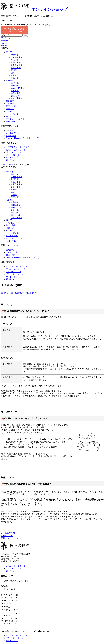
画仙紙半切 (16, 86)
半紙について (31, 293)
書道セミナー (12, 116)
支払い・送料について (16, 150)
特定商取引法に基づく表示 (18, 147)
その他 (9, 111)
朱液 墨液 (11, 121)
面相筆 (14, 70)
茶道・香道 (11, 106)
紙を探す (10, 80)
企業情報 (10, 130)
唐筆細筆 (15, 78)
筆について (6, 293)
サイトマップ (12, 157)
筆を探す (10, 52)
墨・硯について (18, 293)
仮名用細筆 (16, 68)
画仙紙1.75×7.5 (17, 88)
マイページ (6, 38)
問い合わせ (11, 160)
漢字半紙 (15, 83)
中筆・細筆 (16, 63)
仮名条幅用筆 (17, 65)
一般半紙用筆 (17, 57)
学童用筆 (15, 55)
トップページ (7, 165)
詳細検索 (5, 40)
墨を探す (10, 101)
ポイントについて (14, 152)
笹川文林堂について (10, 538)
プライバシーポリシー (16, 155)
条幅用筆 (15, 60)
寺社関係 (10, 104)
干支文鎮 (15, 114)
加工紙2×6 (15, 96)
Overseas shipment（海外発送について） (23, 138)
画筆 (13, 73)
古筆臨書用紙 (17, 98)
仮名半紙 (15, 91)
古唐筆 (14, 75)
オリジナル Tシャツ (15, 119)
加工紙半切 (16, 93)
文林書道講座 (7, 536)
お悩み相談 (11, 136)
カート (4, 43)
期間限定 (10, 109)
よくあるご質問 (13, 133)
